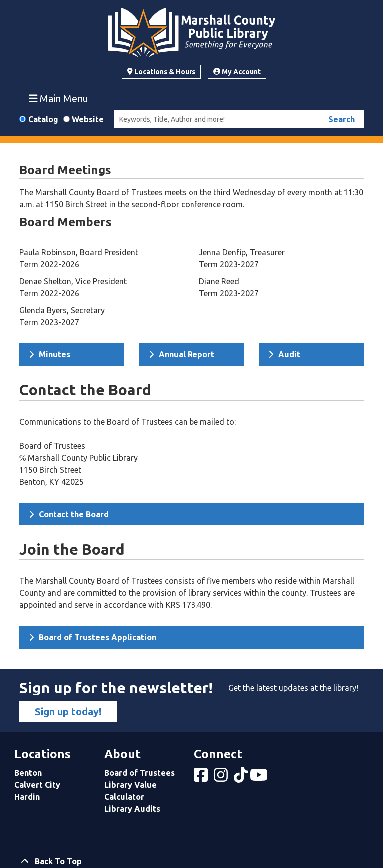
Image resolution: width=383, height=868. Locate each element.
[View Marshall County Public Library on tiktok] (242, 778)
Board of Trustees (139, 773)
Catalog (43, 119)
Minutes (50, 354)
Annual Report (182, 354)
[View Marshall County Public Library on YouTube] (260, 778)
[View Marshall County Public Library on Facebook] (202, 778)
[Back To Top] (191, 861)
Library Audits (132, 809)
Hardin (27, 797)
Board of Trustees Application (93, 637)
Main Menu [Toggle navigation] (59, 98)
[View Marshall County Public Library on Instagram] (222, 778)
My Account (237, 72)
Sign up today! (68, 712)
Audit (284, 354)
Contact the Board (69, 514)
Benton (28, 773)
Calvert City (37, 785)
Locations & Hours (161, 72)
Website (88, 119)
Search (341, 119)
